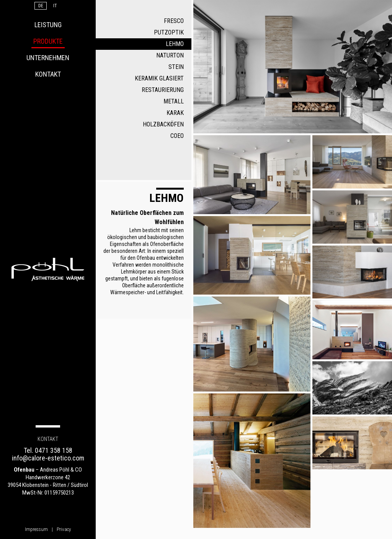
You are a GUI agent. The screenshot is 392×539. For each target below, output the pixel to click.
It (55, 6)
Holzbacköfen (163, 124)
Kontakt (48, 74)
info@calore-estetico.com (48, 458)
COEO (177, 136)
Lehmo (175, 44)
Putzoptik (169, 32)
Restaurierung (163, 90)
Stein (176, 67)
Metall (174, 101)
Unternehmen (48, 58)
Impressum (36, 529)
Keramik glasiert (159, 78)
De (41, 6)
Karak (175, 113)
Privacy (64, 529)
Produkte (48, 41)
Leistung (48, 25)
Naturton (170, 55)
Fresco (174, 21)
